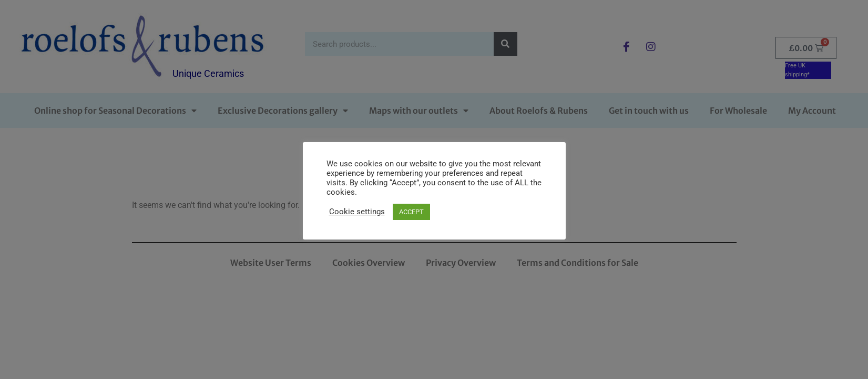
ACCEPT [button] (411, 212)
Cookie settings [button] (357, 212)
